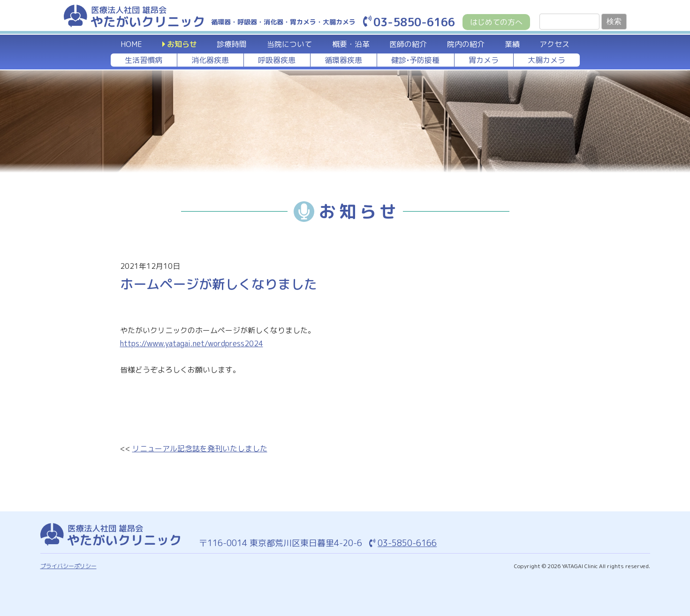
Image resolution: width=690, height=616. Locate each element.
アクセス (554, 44)
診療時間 (232, 44)
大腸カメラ (546, 60)
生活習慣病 (144, 60)
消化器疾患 (210, 60)
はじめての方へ (496, 22)
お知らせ (182, 44)
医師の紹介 (408, 44)
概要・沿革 (351, 44)
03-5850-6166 (409, 22)
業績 (512, 44)
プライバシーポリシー (68, 566)
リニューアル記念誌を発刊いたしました (200, 449)
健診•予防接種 (415, 60)
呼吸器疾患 (277, 60)
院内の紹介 (466, 44)
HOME (131, 44)
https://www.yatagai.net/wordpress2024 (192, 343)
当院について (289, 44)
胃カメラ (484, 60)
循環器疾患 (343, 60)
